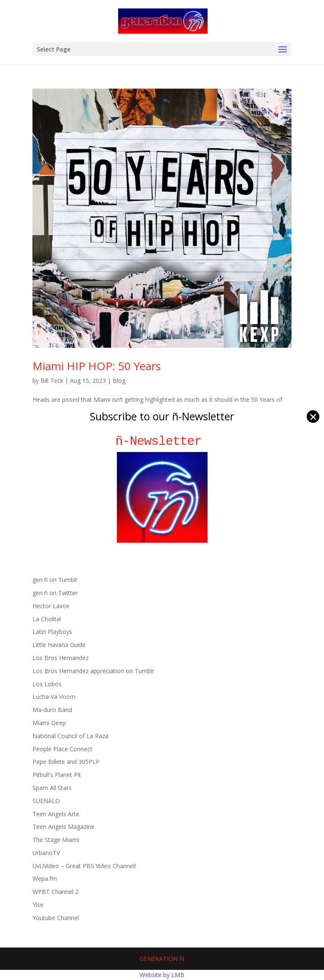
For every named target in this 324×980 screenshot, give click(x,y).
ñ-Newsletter (162, 441)
